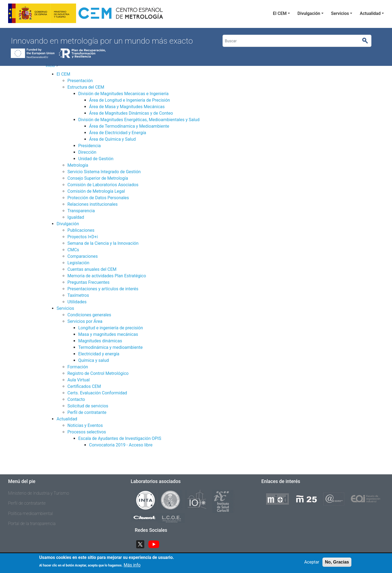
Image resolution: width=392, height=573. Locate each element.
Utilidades (77, 302)
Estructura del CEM (86, 87)
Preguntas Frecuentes (89, 282)
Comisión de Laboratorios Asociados (103, 185)
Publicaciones (81, 230)
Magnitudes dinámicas (100, 341)
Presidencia (89, 146)
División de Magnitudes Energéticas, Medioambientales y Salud (139, 120)
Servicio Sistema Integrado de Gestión (104, 172)
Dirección (87, 152)
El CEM (280, 13)
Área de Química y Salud (112, 139)
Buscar (367, 41)
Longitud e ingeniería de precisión (111, 328)
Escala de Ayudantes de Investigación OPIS (120, 438)
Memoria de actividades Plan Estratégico (107, 276)
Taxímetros (78, 295)
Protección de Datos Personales (98, 198)
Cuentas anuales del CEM (92, 269)
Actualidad (370, 13)
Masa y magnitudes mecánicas (108, 334)
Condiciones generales (89, 315)
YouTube (156, 544)
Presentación (80, 81)
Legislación (78, 263)
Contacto (76, 399)
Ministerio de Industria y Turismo (39, 493)
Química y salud (94, 360)
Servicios (340, 13)
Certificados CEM (84, 386)
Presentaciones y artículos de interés (103, 289)
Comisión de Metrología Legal (96, 191)
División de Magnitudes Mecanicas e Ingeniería (123, 94)
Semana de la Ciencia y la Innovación (103, 243)
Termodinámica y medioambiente (110, 347)
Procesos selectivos (87, 432)
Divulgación (309, 13)
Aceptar (312, 564)
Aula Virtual (79, 380)
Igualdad (76, 217)
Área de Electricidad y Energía (118, 133)
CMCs (73, 250)
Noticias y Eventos (85, 425)
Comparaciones (83, 256)
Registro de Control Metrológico (98, 373)
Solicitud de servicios (88, 406)
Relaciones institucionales (93, 204)
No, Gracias (337, 564)
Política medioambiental (30, 514)
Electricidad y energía (99, 354)
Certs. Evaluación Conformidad (97, 393)
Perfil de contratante (87, 412)
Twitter (142, 544)
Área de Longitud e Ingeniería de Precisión (130, 100)
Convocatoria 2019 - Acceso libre (121, 445)
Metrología (78, 165)
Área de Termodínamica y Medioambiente (129, 126)
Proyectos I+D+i (83, 237)
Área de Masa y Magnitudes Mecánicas (127, 107)
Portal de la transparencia (32, 524)
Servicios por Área (85, 321)
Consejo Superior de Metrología (98, 178)
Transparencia (81, 211)
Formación (78, 367)
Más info (132, 567)
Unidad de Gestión (96, 159)
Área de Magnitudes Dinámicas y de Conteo (131, 113)
